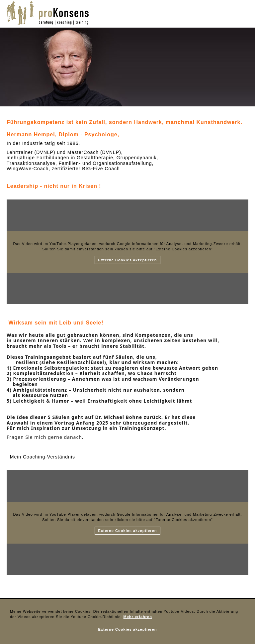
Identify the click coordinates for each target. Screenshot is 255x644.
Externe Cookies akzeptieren (128, 629)
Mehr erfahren (138, 617)
